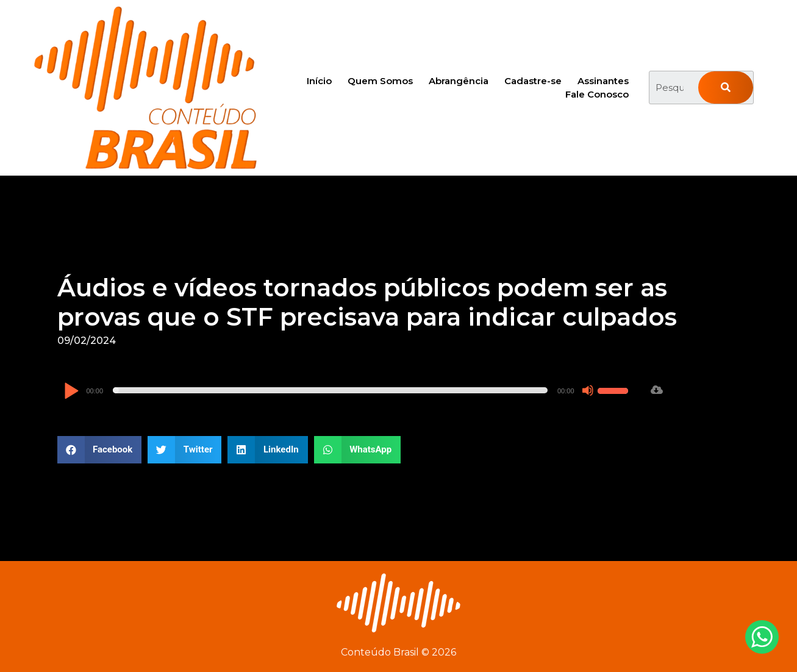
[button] (100, 450)
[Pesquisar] (726, 88)
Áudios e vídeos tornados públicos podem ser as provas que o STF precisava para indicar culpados (367, 302)
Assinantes (603, 81)
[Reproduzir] (71, 392)
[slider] (330, 390)
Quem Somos (380, 81)
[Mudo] (588, 390)
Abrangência (459, 81)
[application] (348, 390)
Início (319, 81)
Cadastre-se (533, 81)
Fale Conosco (597, 94)
